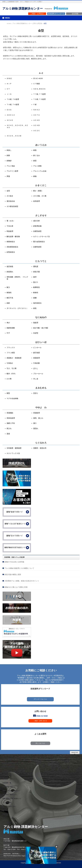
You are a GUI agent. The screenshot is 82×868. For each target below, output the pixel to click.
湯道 (8, 434)
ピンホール (37, 348)
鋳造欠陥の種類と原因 (13, 575)
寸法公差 (10, 226)
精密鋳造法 (11, 242)
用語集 (5, 810)
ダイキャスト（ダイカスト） (17, 308)
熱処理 (36, 323)
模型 (8, 393)
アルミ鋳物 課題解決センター (23, 9)
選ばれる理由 (7, 759)
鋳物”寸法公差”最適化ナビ (11, 791)
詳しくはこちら (40, 743)
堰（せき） (11, 221)
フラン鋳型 (11, 353)
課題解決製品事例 (8, 767)
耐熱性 (9, 293)
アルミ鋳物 (37, 166)
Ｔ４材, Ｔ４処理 (13, 105)
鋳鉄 (8, 303)
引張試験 (37, 363)
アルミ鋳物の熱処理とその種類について (19, 568)
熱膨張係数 (11, 328)
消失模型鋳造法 (12, 247)
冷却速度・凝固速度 (14, 448)
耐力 (8, 287)
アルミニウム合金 (40, 171)
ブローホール (38, 374)
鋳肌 (35, 150)
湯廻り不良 (11, 423)
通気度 (36, 266)
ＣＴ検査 (37, 84)
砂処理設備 (37, 226)
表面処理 (37, 358)
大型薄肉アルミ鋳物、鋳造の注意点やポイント (22, 581)
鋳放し (9, 150)
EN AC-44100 (38, 78)
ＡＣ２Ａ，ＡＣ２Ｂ (14, 136)
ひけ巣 (9, 379)
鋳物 (35, 176)
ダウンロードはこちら (40, 699)
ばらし (36, 368)
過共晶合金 (11, 201)
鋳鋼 (35, 298)
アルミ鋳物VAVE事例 (9, 771)
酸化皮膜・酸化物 (13, 236)
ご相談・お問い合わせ (40, 721)
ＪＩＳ (9, 94)
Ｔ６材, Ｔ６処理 (13, 99)
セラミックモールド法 (41, 236)
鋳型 (35, 161)
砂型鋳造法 (11, 252)
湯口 (35, 423)
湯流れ (36, 428)
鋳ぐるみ (37, 155)
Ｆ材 (35, 105)
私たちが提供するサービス (11, 763)
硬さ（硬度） (38, 191)
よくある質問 (7, 803)
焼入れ (9, 428)
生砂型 (36, 333)
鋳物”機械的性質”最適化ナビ (12, 799)
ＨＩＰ (9, 84)
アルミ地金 (11, 166)
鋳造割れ (10, 272)
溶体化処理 (11, 418)
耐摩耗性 (37, 287)
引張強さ (10, 363)
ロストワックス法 (13, 453)
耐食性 (36, 293)
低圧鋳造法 (37, 303)
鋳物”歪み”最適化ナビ (10, 795)
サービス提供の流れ (9, 806)
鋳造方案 (37, 272)
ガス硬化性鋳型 (12, 206)
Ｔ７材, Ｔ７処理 (39, 94)
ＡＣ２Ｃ (37, 131)
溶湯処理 (37, 413)
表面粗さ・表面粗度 (14, 358)
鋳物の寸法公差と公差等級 (14, 562)
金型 (8, 191)
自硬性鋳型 (37, 231)
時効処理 (10, 231)
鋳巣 (8, 155)
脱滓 (35, 277)
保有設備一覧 (7, 775)
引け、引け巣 (12, 368)
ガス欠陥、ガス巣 (40, 196)
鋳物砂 (9, 161)
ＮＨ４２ (37, 110)
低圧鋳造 (10, 266)
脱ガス (36, 282)
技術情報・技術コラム (10, 779)
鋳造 (35, 308)
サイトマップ (7, 822)
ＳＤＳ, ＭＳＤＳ (39, 89)
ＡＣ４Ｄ (37, 120)
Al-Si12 (9, 78)
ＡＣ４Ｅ (10, 120)
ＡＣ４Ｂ (37, 125)
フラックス (11, 348)
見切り (36, 393)
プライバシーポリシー (10, 818)
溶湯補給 (10, 413)
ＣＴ (8, 89)
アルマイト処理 (12, 171)
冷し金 (36, 379)
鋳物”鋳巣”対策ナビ (9, 787)
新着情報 (5, 814)
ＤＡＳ (9, 110)
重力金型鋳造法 (39, 242)
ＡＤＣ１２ (11, 115)
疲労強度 (37, 353)
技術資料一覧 (7, 783)
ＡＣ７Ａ (37, 115)
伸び (8, 323)
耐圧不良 (10, 298)
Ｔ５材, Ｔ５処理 (39, 99)
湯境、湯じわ (38, 418)
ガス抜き (10, 196)
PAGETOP (75, 752)
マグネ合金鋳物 (12, 398)
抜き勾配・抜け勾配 (41, 328)
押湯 (8, 176)
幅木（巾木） (12, 374)
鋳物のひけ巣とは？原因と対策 (16, 587)
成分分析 (37, 221)
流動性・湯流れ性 (40, 448)
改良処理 (37, 201)
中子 (8, 333)
